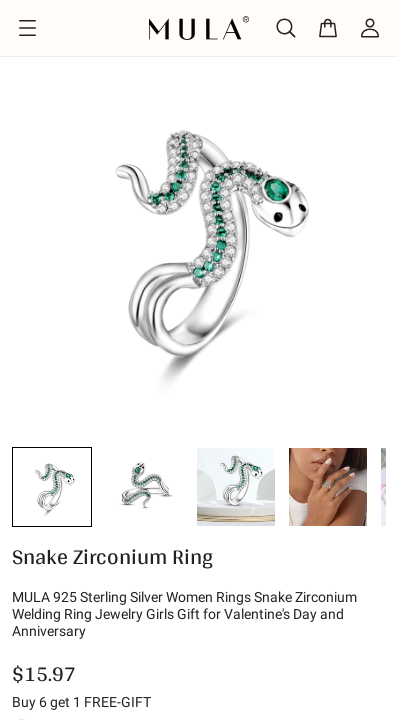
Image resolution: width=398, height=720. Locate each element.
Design (98, 84)
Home (28, 84)
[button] (52, 532)
